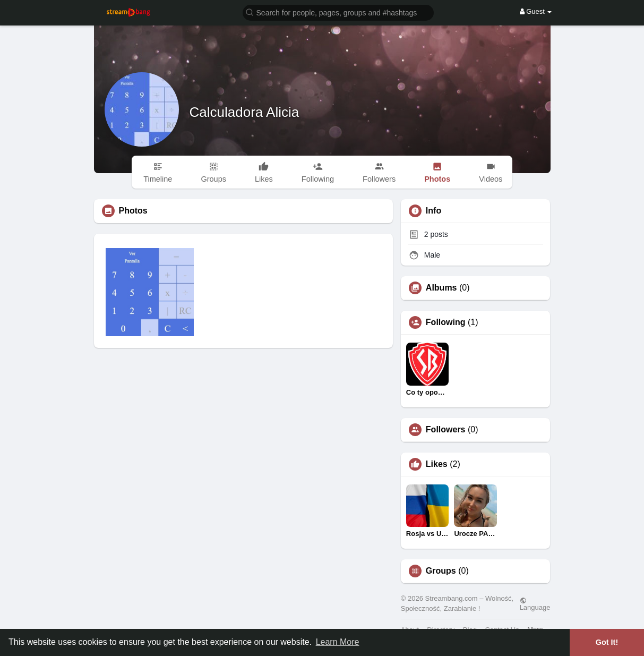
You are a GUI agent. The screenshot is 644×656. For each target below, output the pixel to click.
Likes (437, 464)
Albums (441, 288)
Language (535, 604)
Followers (446, 430)
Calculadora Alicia (244, 112)
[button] (338, 12)
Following (446, 322)
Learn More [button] (338, 642)
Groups (441, 571)
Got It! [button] (607, 642)
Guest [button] (536, 11)
